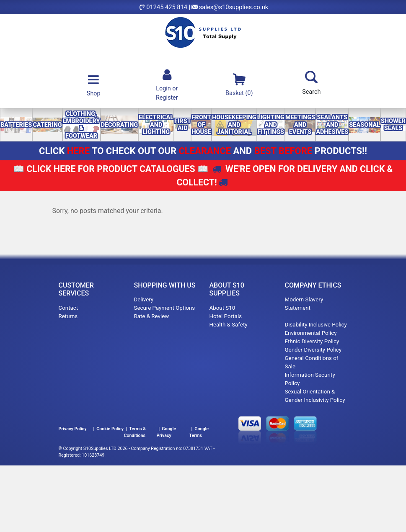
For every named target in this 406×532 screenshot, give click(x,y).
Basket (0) (239, 84)
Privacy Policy (73, 429)
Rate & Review (152, 316)
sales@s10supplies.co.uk (234, 7)
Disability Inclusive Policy (316, 325)
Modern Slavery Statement (304, 308)
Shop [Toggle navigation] (93, 85)
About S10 (222, 308)
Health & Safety (229, 325)
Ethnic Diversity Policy (312, 341)
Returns (68, 316)
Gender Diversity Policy (313, 350)
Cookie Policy (110, 429)
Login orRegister (167, 84)
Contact (69, 308)
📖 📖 (111, 169)
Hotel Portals (226, 316)
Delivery (144, 299)
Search (312, 83)
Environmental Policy (311, 333)
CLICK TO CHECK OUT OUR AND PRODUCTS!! (203, 151)
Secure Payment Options (165, 308)
